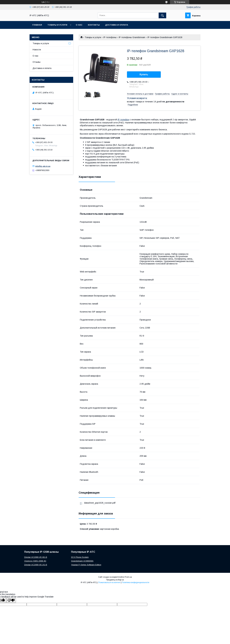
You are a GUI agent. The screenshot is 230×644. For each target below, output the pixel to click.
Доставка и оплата (117, 25)
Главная (37, 25)
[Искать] (162, 15)
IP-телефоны (110, 37)
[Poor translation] (11, 600)
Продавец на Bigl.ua (115, 580)
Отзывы (37, 62)
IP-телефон (123, 120)
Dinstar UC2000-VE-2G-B (36, 565)
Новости (37, 50)
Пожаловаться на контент (109, 582)
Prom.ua (128, 577)
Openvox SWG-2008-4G (35, 561)
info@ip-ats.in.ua (43, 166)
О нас (79, 25)
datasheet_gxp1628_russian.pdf (100, 503)
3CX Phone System (80, 557)
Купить (144, 74)
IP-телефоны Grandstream (132, 37)
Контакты (94, 25)
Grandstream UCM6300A (82, 561)
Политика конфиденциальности (136, 582)
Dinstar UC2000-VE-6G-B (36, 557)
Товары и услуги (57, 25)
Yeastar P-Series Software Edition (86, 565)
